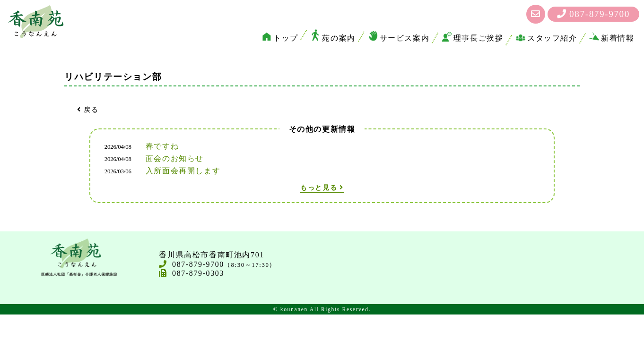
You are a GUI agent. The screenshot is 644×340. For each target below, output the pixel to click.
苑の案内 (333, 38)
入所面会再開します (183, 171)
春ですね (162, 146)
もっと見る (322, 187)
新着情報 (612, 38)
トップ (280, 38)
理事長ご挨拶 (473, 38)
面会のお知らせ (175, 158)
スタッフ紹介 (546, 38)
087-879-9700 (593, 14)
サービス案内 (399, 38)
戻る (88, 110)
